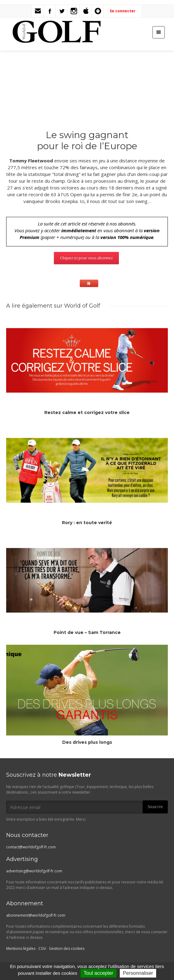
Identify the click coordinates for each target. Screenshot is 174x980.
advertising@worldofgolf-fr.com (34, 871)
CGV (42, 948)
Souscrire (155, 807)
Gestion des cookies (67, 948)
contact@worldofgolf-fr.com (31, 847)
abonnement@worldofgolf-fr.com (36, 915)
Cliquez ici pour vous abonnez (86, 258)
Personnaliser (138, 973)
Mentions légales (21, 948)
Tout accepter (99, 973)
